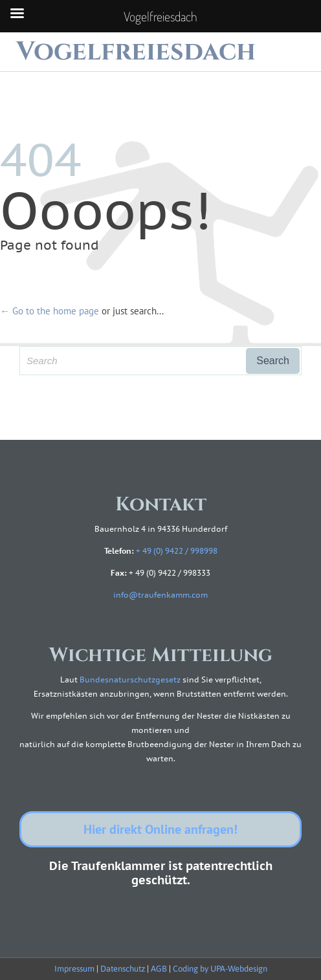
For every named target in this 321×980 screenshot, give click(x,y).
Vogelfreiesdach (136, 52)
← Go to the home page (50, 311)
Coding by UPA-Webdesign (220, 969)
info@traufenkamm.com (160, 595)
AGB (159, 969)
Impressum (74, 969)
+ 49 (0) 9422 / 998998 (177, 551)
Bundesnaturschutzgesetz (130, 680)
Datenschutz (123, 969)
